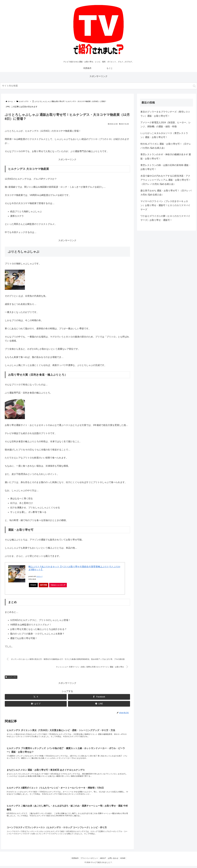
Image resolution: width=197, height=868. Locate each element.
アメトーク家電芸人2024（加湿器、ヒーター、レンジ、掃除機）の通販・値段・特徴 (166, 125)
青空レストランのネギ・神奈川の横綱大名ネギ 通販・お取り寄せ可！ (166, 156)
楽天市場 (44, 585)
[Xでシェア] (36, 697)
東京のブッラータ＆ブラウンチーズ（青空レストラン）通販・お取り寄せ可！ (165, 114)
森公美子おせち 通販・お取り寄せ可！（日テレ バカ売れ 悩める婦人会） (166, 193)
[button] (194, 86)
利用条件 (73, 860)
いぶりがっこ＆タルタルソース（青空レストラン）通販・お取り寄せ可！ (164, 135)
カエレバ (39, 576)
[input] (98, 86)
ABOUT (103, 860)
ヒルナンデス (11, 677)
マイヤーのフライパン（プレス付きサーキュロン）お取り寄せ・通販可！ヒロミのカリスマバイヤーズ (165, 205)
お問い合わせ (114, 860)
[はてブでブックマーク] (36, 704)
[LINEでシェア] (99, 704)
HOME (124, 860)
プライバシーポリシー (88, 860)
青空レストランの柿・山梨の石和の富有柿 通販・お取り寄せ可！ (166, 167)
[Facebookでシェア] (99, 697)
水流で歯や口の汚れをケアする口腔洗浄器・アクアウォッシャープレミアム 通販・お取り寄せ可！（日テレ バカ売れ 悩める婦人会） (166, 180)
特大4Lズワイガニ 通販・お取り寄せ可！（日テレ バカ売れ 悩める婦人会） (166, 146)
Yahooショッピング (59, 586)
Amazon (34, 585)
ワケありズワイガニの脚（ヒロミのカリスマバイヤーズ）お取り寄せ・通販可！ (165, 218)
